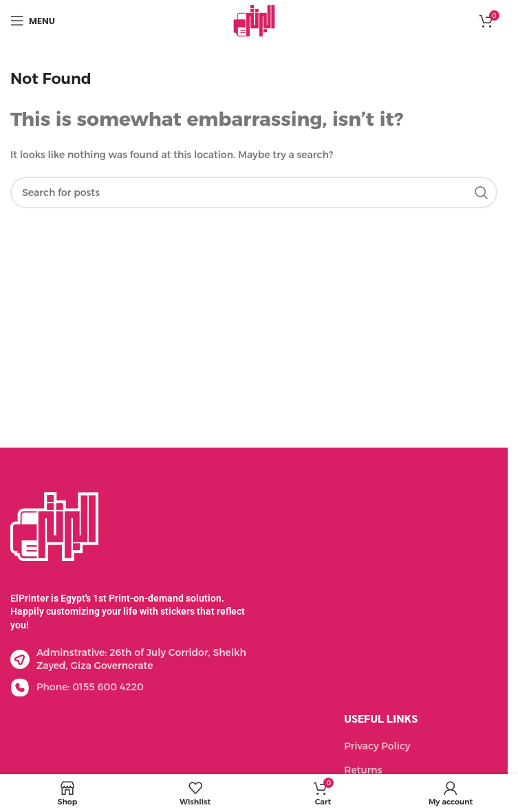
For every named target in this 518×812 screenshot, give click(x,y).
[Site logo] (254, 20)
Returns (363, 770)
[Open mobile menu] (33, 21)
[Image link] (54, 525)
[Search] (254, 193)
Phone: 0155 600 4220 (90, 687)
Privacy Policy (377, 746)
